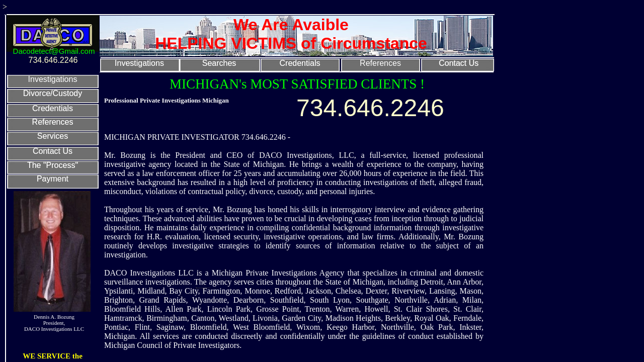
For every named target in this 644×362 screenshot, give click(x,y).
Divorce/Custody (53, 93)
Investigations (139, 63)
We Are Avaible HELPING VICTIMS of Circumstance (291, 34)
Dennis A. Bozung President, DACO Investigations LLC (54, 323)
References (380, 63)
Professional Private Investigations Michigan (167, 100)
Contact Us (459, 63)
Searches (219, 63)
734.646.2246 (370, 108)
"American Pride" (203, 288)
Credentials (300, 63)
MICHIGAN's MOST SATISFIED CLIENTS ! (297, 84)
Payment (53, 179)
